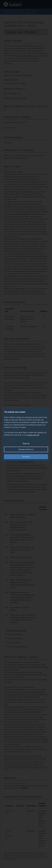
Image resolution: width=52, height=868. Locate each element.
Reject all (26, 443)
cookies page (33, 435)
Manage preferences (26, 449)
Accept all (26, 457)
